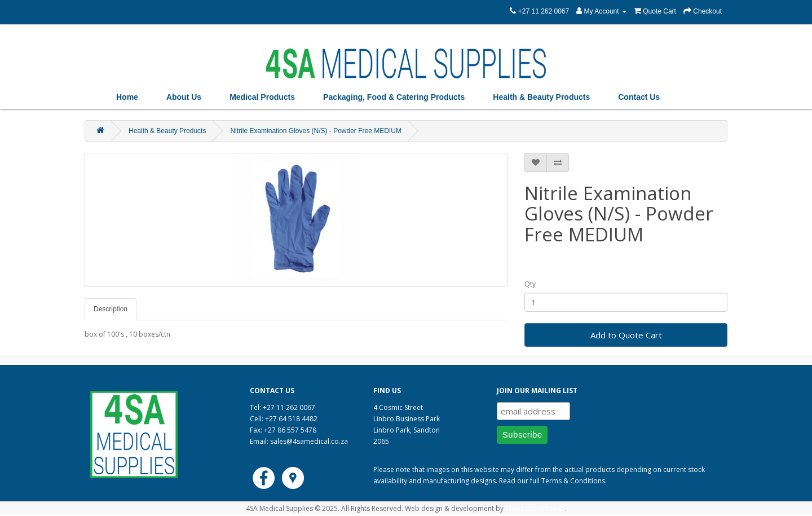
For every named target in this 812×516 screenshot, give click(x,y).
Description (111, 309)
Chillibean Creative (535, 508)
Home (127, 97)
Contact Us (639, 97)
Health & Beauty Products (541, 97)
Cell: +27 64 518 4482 (284, 419)
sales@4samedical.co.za (309, 441)
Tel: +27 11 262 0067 (283, 407)
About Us (184, 97)
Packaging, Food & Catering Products (394, 97)
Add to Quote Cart (626, 335)
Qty (530, 284)
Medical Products (262, 97)
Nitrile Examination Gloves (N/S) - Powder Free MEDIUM (315, 131)
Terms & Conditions (573, 481)
